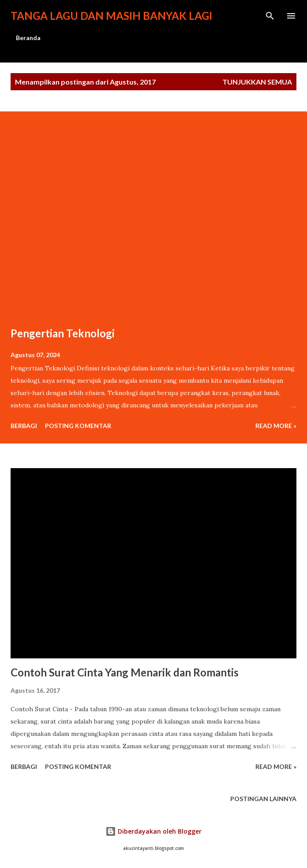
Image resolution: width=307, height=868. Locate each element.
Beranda (28, 38)
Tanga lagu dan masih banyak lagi (111, 16)
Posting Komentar (78, 426)
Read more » (276, 426)
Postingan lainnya (263, 799)
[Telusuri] (270, 16)
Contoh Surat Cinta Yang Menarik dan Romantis (125, 672)
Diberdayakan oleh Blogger (153, 831)
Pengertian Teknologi (63, 333)
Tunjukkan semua (257, 82)
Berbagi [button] (24, 426)
